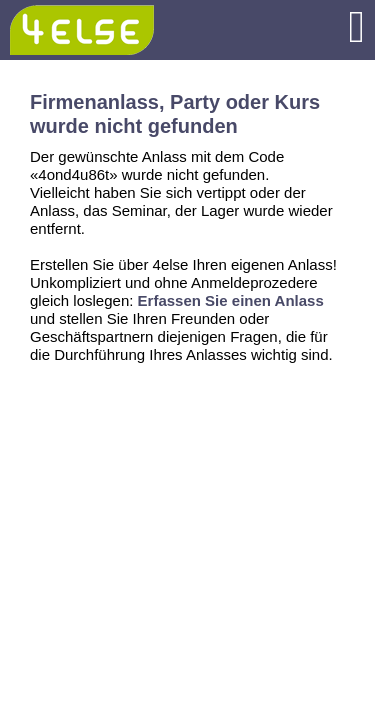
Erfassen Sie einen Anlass (231, 300)
